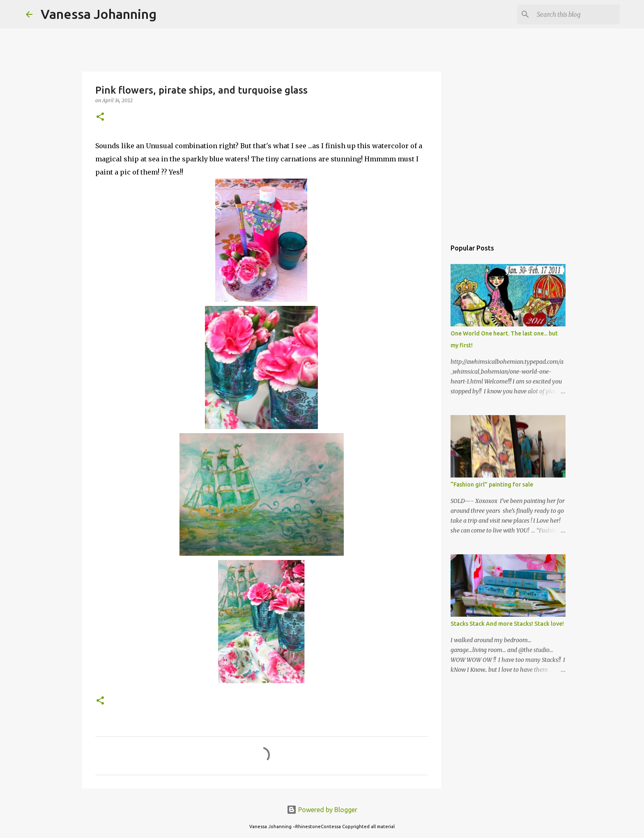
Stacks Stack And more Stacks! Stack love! (507, 624)
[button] (100, 117)
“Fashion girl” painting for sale (492, 484)
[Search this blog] (577, 14)
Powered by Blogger (322, 810)
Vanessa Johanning (99, 14)
